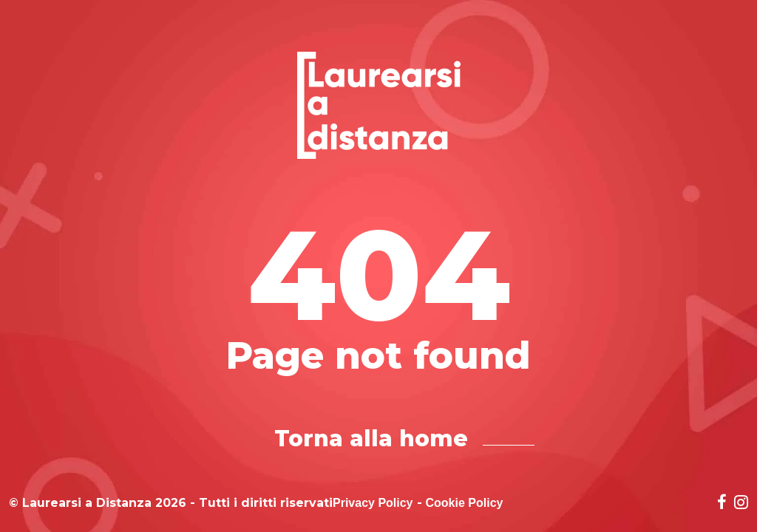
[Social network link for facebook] (722, 504)
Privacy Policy (373, 503)
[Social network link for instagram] (741, 504)
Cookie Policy (465, 503)
